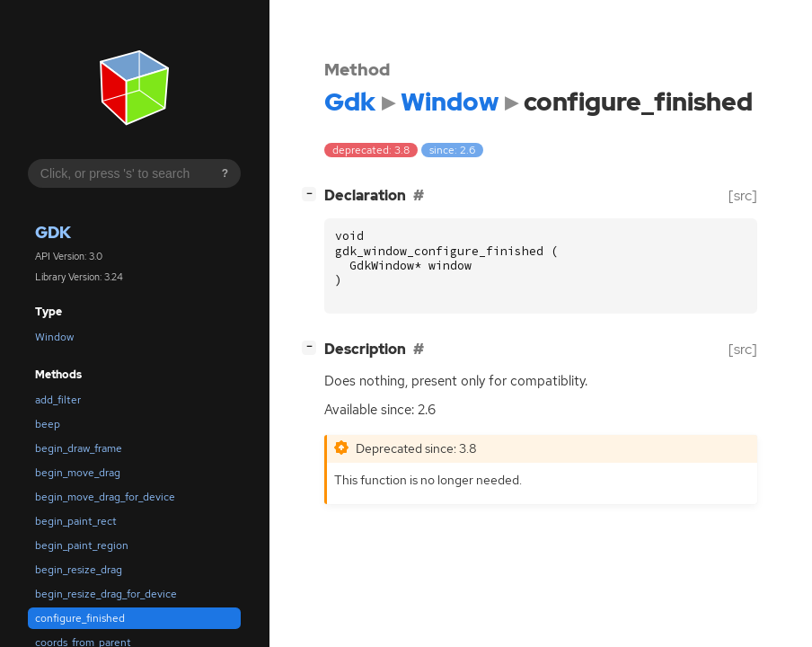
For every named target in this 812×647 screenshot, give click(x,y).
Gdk (53, 232)
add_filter (58, 400)
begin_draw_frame (79, 448)
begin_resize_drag (79, 570)
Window (54, 337)
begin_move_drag (78, 473)
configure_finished (80, 618)
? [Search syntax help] (225, 173)
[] (313, 194)
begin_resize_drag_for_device (106, 594)
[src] (743, 195)
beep (48, 424)
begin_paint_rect (76, 521)
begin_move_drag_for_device (105, 497)
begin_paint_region (82, 545)
